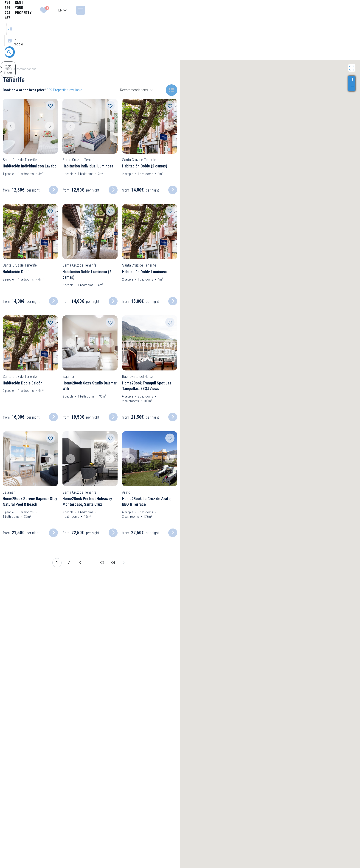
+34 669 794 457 (251, 10)
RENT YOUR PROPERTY (286, 10)
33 (102, 563)
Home (7, 69)
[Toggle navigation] (353, 10)
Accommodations (25, 69)
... (91, 563)
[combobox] (335, 10)
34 (113, 563)
